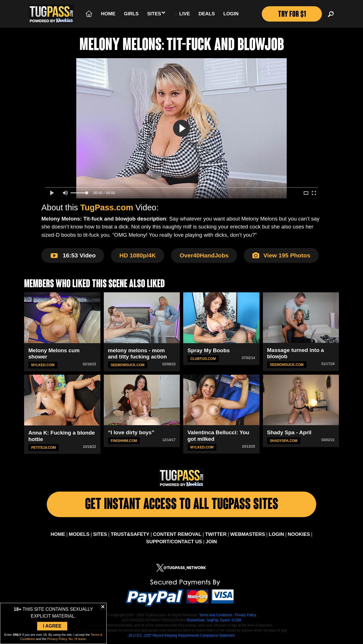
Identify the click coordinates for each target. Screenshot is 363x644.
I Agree (52, 626)
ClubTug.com (203, 359)
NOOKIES (299, 536)
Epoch (225, 622)
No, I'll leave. (78, 639)
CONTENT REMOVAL (177, 536)
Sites (156, 13)
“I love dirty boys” (131, 432)
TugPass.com (107, 207)
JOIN (211, 543)
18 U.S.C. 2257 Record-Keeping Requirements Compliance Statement (182, 637)
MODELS (79, 536)
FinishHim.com (124, 441)
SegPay (212, 622)
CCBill (236, 622)
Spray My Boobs (209, 350)
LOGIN (277, 536)
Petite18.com (44, 448)
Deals (207, 14)
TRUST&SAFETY (130, 536)
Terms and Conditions (216, 616)
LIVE (182, 14)
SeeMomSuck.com (128, 365)
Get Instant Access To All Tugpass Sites (181, 506)
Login (231, 14)
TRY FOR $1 (292, 15)
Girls (131, 14)
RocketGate (196, 622)
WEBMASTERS (248, 536)
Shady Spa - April (289, 432)
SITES (100, 536)
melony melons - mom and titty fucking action (138, 354)
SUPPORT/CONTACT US (174, 543)
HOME (58, 536)
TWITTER (216, 536)
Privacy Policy (245, 616)
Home (108, 14)
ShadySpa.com (284, 441)
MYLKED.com (43, 365)
